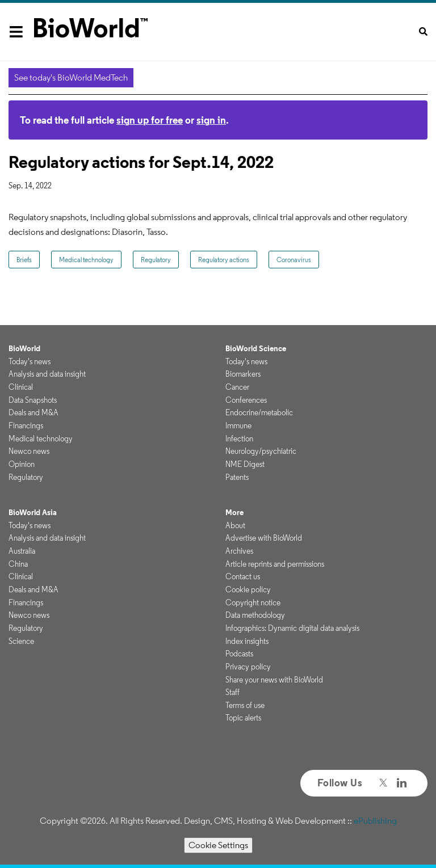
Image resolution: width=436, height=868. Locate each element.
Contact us (243, 576)
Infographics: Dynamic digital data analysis (292, 628)
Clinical (21, 387)
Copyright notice (253, 602)
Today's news (30, 361)
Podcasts (239, 654)
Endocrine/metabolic (259, 412)
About (235, 525)
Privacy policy (248, 667)
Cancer (237, 387)
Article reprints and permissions (275, 564)
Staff (232, 692)
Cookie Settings (218, 845)
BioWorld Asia (33, 512)
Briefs (24, 260)
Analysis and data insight (47, 374)
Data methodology (255, 615)
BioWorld (24, 348)
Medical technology (86, 260)
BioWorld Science (256, 348)
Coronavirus (294, 260)
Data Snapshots (33, 400)
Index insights (247, 641)
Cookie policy (248, 589)
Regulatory (156, 260)
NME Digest (245, 464)
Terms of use (245, 705)
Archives (239, 551)
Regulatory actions (224, 260)
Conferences (246, 400)
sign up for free (150, 120)
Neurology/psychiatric (261, 451)
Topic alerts (243, 718)
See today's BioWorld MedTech (71, 77)
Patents (237, 477)
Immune (238, 425)
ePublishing (375, 821)
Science (21, 641)
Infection (239, 439)
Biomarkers (243, 374)
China (18, 564)
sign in (211, 120)
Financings (26, 425)
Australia (22, 551)
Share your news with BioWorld (274, 680)
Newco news (29, 451)
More (234, 512)
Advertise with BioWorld (264, 538)
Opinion (22, 464)
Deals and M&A (33, 412)
